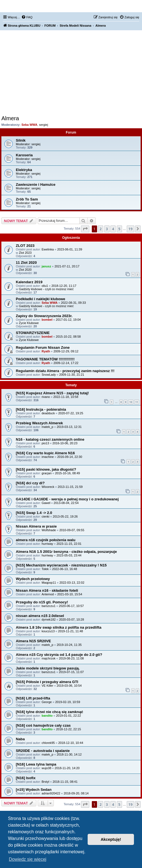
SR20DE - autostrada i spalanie (43, 751)
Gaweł (46, 503)
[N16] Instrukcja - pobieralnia (41, 409)
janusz (46, 266)
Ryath (46, 351)
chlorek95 (48, 743)
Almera (10, 118)
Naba (20, 739)
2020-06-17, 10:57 (71, 606)
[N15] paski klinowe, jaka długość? (46, 469)
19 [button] (130, 229)
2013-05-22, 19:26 (65, 516)
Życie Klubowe (29, 323)
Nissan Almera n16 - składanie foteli (47, 590)
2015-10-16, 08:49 (67, 473)
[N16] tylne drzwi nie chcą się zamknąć (50, 712)
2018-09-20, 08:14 (76, 793)
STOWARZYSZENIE (33, 333)
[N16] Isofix (26, 778)
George (47, 702)
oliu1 (45, 286)
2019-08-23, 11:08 (71, 658)
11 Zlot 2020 (26, 263)
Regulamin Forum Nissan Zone (43, 348)
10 (131, 402)
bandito (47, 716)
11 (137, 402)
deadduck (48, 413)
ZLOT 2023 (25, 246)
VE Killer (47, 686)
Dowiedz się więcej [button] (28, 859)
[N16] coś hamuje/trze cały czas (43, 725)
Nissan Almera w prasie (36, 526)
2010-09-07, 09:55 (72, 530)
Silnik (21, 140)
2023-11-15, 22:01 (69, 544)
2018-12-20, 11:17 (64, 286)
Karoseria (24, 155)
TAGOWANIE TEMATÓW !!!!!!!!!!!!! (45, 359)
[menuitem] (27, 17)
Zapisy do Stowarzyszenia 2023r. (44, 316)
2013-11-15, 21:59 (70, 487)
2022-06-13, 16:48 (65, 569)
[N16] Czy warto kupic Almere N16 (45, 453)
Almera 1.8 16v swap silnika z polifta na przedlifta (59, 627)
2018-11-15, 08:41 (65, 782)
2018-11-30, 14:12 (69, 754)
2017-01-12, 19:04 (68, 320)
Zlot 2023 (25, 253)
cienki (45, 516)
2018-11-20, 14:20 (67, 768)
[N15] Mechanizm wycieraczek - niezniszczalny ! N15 (61, 565)
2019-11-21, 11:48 (70, 631)
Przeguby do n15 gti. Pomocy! (42, 602)
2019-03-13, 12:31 (69, 427)
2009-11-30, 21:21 (72, 375)
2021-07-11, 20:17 (67, 266)
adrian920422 (51, 793)
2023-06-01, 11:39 (70, 249)
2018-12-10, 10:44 (71, 743)
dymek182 (49, 619)
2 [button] (101, 229)
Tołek (45, 569)
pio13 (45, 443)
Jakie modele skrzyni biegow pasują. (48, 668)
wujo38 (46, 768)
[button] (85, 229)
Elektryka (24, 170)
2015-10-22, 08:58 (68, 337)
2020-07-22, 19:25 (71, 413)
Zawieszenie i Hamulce (36, 185)
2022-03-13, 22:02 (72, 583)
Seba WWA (29, 125)
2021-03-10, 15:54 (70, 594)
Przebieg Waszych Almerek (39, 423)
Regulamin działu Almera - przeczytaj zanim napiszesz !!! (65, 371)
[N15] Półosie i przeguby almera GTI (47, 682)
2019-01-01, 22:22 (69, 716)
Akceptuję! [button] (111, 839)
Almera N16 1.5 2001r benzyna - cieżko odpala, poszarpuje (66, 552)
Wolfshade (49, 530)
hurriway (47, 544)
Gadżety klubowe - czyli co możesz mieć (46, 289)
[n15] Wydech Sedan (34, 790)
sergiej (44, 125)
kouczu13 (48, 631)
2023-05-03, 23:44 (69, 555)
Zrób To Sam (27, 199)
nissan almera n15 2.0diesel (40, 616)
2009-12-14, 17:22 (66, 363)
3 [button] (107, 229)
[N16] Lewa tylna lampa (36, 764)
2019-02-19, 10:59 (68, 702)
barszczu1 (49, 606)
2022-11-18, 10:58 (66, 397)
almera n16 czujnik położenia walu (46, 540)
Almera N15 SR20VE (33, 641)
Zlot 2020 (25, 270)
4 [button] (113, 229)
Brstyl (45, 782)
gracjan (47, 473)
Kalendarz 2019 (29, 282)
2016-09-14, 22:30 (70, 457)
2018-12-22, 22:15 (69, 729)
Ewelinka (48, 249)
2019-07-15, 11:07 (71, 672)
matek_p (47, 427)
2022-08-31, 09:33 (73, 303)
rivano (46, 397)
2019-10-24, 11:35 (69, 645)
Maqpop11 (49, 583)
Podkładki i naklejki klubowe (40, 299)
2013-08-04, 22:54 (66, 503)
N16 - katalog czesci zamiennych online (50, 439)
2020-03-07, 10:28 (72, 619)
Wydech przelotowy (33, 579)
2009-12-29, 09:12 (66, 351)
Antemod (48, 594)
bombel (47, 320)
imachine (48, 457)
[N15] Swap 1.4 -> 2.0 (34, 513)
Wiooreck (48, 487)
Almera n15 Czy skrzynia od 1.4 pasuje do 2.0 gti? (59, 655)
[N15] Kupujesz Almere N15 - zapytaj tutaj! (52, 393)
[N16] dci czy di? (30, 483)
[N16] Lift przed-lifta (33, 698)
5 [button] (119, 229)
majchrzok (49, 658)
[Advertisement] (71, 74)
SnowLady (49, 375)
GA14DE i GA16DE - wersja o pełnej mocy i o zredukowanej (67, 499)
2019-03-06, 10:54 (69, 686)
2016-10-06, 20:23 (65, 443)
